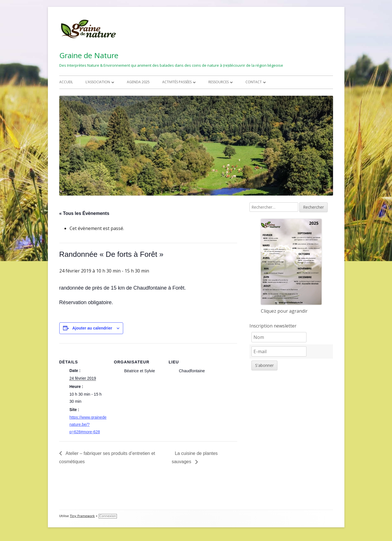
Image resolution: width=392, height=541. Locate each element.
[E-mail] (279, 351)
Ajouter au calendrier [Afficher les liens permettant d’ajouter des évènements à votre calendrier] (92, 328)
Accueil (66, 82)
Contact (254, 82)
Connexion (108, 516)
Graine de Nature (89, 55)
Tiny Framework (82, 516)
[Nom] (279, 337)
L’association (98, 82)
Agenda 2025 (138, 82)
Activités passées (177, 82)
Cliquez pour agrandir (284, 311)
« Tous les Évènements (84, 213)
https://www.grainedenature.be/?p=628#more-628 (88, 424)
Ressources (219, 82)
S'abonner (264, 365)
